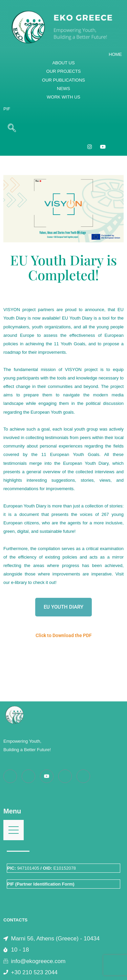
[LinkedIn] (65, 776)
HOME (115, 54)
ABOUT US (63, 63)
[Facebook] (10, 776)
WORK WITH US (63, 97)
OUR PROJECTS (64, 71)
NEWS (63, 89)
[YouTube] (103, 146)
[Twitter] (83, 776)
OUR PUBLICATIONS (63, 80)
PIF (7, 109)
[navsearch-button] (12, 128)
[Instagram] (90, 146)
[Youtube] (47, 776)
